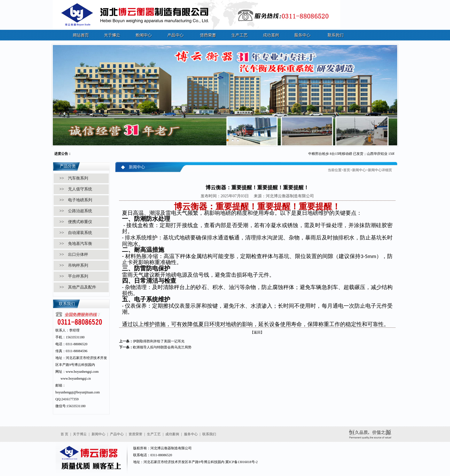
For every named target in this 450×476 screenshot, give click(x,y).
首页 (347, 170)
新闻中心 (359, 170)
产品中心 (117, 434)
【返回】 (257, 332)
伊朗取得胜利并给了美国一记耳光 (159, 341)
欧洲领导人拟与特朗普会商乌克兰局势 (162, 347)
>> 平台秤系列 (74, 276)
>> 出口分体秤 (74, 254)
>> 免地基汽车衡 (76, 244)
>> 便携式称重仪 (76, 222)
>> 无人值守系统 (76, 189)
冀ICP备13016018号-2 (242, 462)
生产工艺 (154, 434)
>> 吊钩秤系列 (74, 265)
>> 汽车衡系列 (74, 178)
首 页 (64, 434)
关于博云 (80, 434)
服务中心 (191, 434)
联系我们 (209, 434)
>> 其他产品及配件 (78, 287)
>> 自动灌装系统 (76, 233)
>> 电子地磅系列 (76, 200)
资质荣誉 (135, 434)
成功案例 (172, 434)
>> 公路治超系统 (76, 211)
